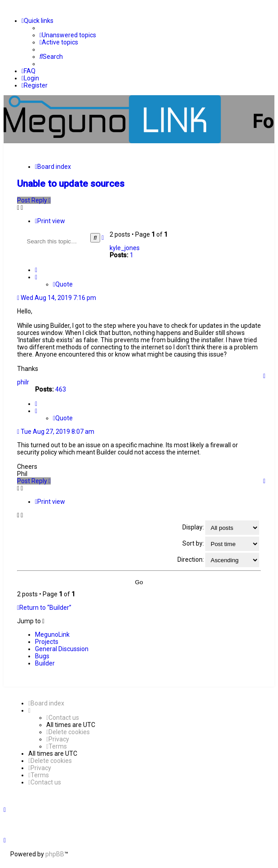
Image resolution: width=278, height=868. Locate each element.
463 (61, 389)
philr (23, 382)
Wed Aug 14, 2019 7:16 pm (57, 298)
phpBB (55, 854)
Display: (221, 528)
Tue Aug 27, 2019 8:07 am (56, 432)
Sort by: (221, 544)
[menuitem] (68, 35)
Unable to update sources (71, 184)
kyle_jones (125, 248)
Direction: (218, 560)
